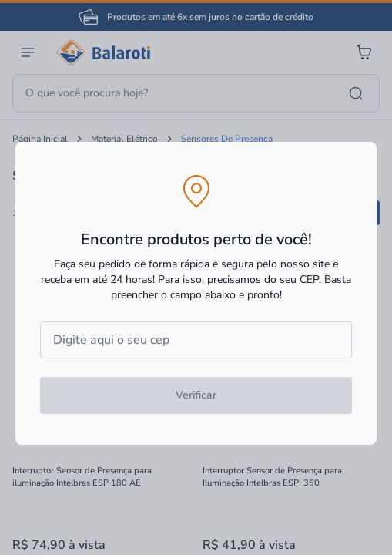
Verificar (196, 395)
